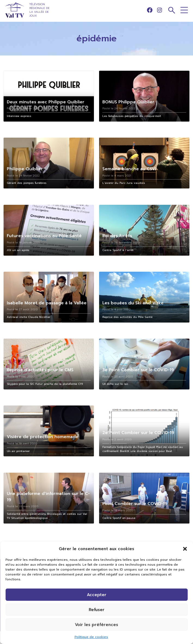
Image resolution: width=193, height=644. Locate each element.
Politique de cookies (91, 637)
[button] (185, 549)
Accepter (97, 595)
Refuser (97, 610)
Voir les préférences (97, 625)
